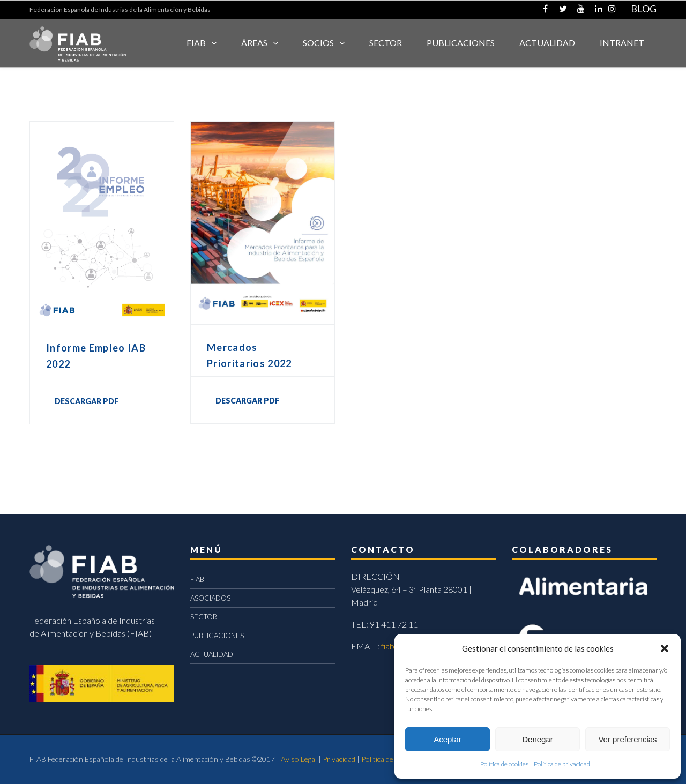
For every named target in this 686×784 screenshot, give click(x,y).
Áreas (254, 43)
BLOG (644, 9)
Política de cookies (504, 764)
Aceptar (448, 739)
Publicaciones (461, 43)
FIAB (196, 43)
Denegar (538, 739)
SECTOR (386, 43)
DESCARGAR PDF (87, 401)
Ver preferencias (627, 739)
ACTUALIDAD (547, 43)
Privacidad (339, 759)
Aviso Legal (299, 759)
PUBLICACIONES (217, 636)
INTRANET (622, 43)
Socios (318, 43)
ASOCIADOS (210, 598)
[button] (665, 648)
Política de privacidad (562, 764)
